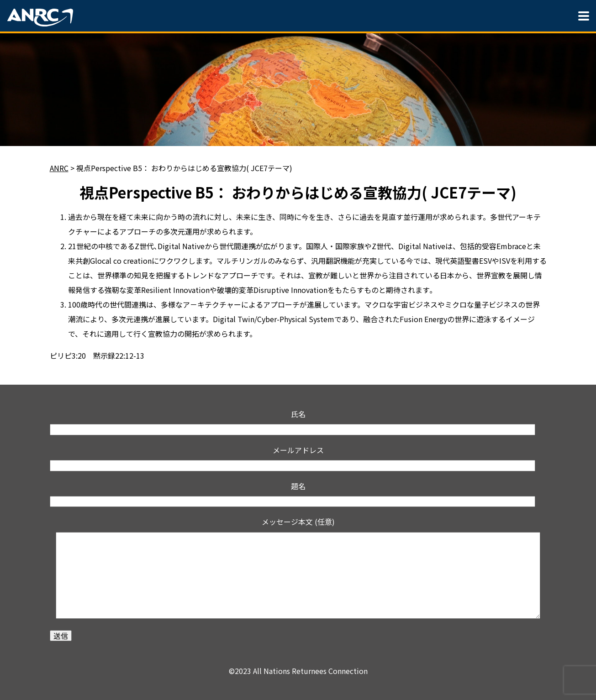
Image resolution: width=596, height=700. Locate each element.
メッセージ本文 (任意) (298, 569)
